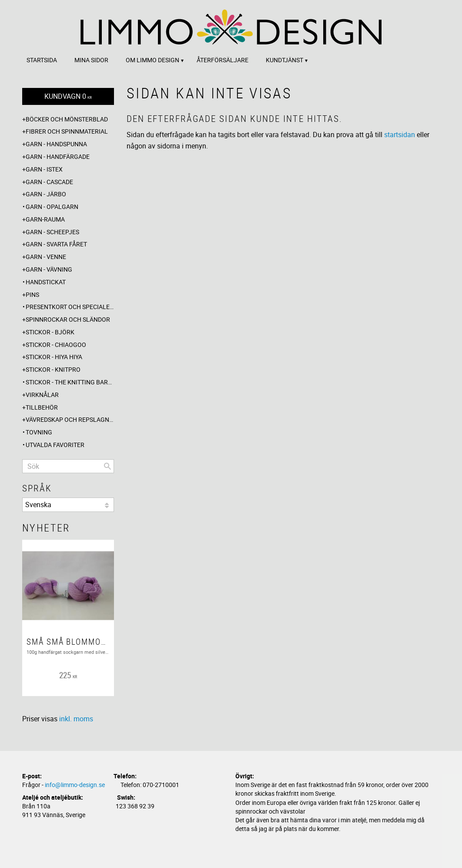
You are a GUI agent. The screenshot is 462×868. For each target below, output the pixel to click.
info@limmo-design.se (75, 785)
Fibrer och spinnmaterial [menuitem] (67, 131)
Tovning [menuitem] (39, 432)
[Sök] (107, 466)
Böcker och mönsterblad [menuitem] (67, 119)
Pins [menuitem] (32, 294)
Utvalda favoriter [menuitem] (55, 445)
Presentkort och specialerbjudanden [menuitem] (70, 307)
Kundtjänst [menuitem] (285, 60)
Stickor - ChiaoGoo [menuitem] (56, 345)
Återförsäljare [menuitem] (223, 60)
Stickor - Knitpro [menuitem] (53, 369)
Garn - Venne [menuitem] (46, 257)
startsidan (400, 135)
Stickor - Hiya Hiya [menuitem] (54, 357)
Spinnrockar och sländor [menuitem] (68, 319)
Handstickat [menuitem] (46, 282)
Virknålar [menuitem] (42, 395)
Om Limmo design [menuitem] (152, 60)
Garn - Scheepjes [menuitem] (52, 232)
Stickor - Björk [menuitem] (50, 332)
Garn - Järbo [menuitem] (46, 194)
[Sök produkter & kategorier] (68, 466)
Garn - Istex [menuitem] (44, 169)
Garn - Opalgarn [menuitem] (52, 207)
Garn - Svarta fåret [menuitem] (56, 244)
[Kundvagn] (68, 96)
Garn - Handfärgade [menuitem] (58, 156)
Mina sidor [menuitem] (91, 60)
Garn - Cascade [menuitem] (49, 182)
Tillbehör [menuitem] (42, 407)
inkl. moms (76, 719)
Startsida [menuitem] (42, 60)
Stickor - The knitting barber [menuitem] (70, 382)
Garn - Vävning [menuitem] (49, 269)
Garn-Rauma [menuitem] (45, 219)
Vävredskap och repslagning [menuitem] (70, 419)
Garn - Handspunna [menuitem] (56, 144)
